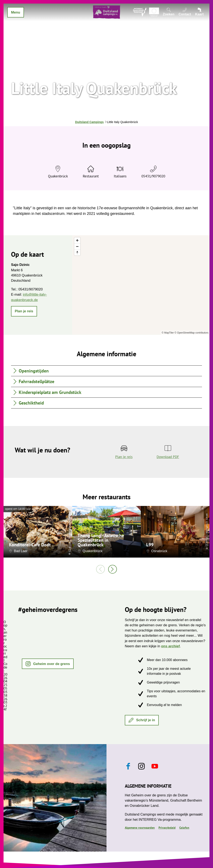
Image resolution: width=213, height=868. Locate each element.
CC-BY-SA (69, 547)
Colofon (184, 828)
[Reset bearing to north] (77, 252)
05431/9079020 (153, 176)
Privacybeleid (167, 828)
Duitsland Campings (89, 122)
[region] (141, 285)
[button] (24, 311)
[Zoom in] (77, 240)
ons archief (171, 646)
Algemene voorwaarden (140, 828)
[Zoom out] (77, 246)
